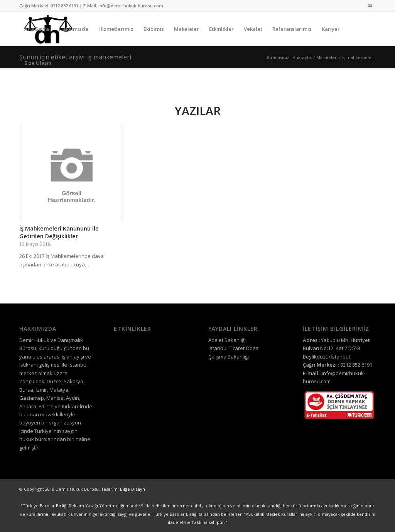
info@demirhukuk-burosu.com (131, 6)
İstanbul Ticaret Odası (234, 348)
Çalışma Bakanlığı (229, 357)
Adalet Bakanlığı (227, 340)
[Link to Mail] (370, 6)
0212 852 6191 (64, 6)
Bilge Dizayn (133, 489)
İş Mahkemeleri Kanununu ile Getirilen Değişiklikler (59, 232)
